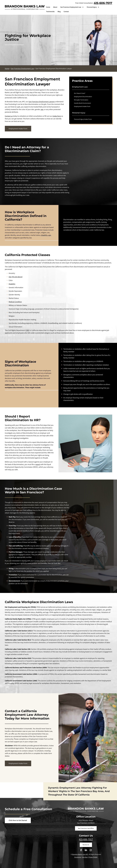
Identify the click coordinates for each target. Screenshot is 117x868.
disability (44, 235)
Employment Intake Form (82, 106)
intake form (57, 116)
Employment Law (80, 87)
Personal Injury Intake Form (83, 119)
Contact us (9, 116)
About (55, 7)
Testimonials (50, 12)
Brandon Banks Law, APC (80, 854)
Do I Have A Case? (80, 93)
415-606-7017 (103, 3)
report (38, 464)
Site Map (85, 857)
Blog (59, 12)
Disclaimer (78, 857)
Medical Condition (15, 302)
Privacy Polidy (93, 857)
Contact (66, 12)
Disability (12, 284)
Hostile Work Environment (82, 103)
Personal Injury (93, 7)
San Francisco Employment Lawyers (42, 102)
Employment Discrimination (83, 97)
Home (48, 7)
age (42, 109)
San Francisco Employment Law (72, 7)
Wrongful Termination (81, 100)
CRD (27, 330)
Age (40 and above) (16, 277)
